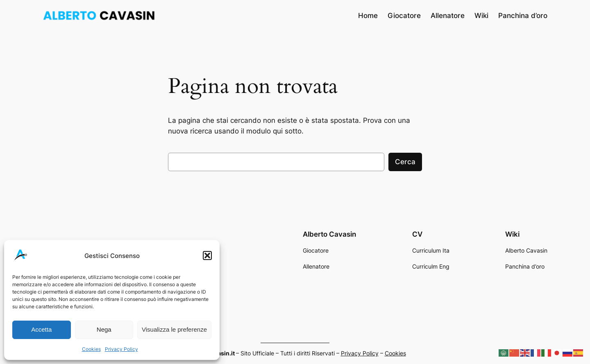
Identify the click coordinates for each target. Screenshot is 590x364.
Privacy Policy (121, 349)
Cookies (91, 349)
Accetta (41, 329)
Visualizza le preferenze (174, 329)
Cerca (405, 162)
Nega (104, 329)
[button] (207, 255)
